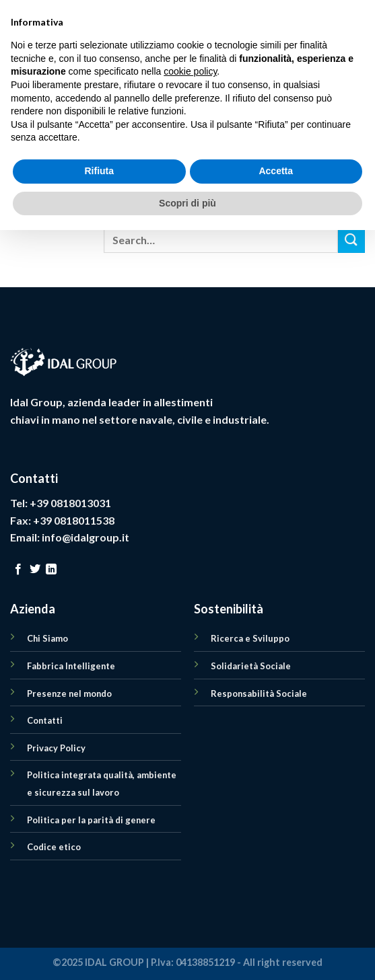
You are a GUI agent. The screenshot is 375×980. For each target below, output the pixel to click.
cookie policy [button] (190, 821)
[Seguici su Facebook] (18, 570)
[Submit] (351, 240)
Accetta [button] (276, 921)
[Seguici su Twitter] (35, 570)
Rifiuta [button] (99, 921)
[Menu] (18, 50)
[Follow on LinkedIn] (51, 570)
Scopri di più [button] (188, 952)
